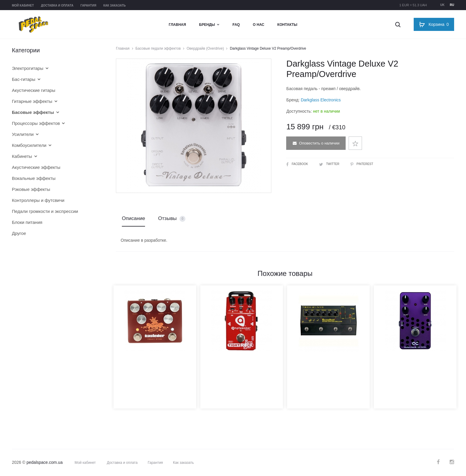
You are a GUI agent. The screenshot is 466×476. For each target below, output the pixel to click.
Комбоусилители (29, 145)
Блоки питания (27, 222)
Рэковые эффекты (31, 189)
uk (442, 5)
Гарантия (88, 6)
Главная (177, 25)
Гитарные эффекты (32, 101)
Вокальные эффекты (34, 178)
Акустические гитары (34, 90)
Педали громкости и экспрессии (45, 211)
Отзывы (172, 219)
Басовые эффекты (33, 112)
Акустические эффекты (36, 167)
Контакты (287, 25)
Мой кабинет (23, 6)
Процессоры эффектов (36, 123)
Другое (19, 233)
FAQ (236, 25)
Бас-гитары (24, 79)
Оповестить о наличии (316, 143)
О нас (259, 25)
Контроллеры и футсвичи (38, 200)
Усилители (23, 134)
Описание (133, 218)
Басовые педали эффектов (158, 48)
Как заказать (115, 6)
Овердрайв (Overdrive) (205, 48)
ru (452, 5)
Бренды (207, 25)
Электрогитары (28, 68)
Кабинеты (22, 156)
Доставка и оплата (57, 6)
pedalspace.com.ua (44, 462)
